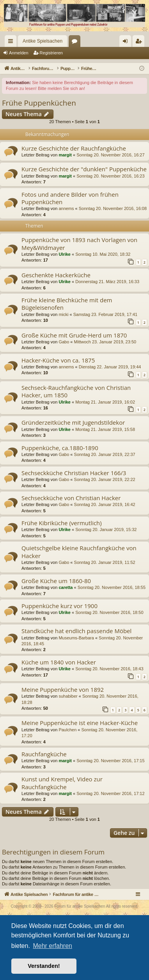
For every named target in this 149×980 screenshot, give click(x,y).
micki (63, 314)
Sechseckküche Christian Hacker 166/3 (74, 473)
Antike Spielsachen (43, 41)
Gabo (64, 342)
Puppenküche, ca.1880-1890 (60, 448)
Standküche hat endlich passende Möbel (76, 631)
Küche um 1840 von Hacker (59, 662)
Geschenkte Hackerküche (56, 275)
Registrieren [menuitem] (140, 43)
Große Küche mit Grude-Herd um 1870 (74, 335)
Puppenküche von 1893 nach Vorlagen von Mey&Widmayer (79, 243)
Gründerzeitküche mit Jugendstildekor (73, 422)
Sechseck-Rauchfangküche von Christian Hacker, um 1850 (76, 391)
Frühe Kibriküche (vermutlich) (62, 523)
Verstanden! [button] (44, 966)
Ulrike (65, 254)
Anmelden (19, 53)
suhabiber (68, 696)
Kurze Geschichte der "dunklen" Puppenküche (84, 169)
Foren (76, 43)
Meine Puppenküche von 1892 (63, 689)
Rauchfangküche (44, 754)
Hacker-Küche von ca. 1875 (58, 360)
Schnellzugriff (12, 43)
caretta (66, 587)
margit (65, 155)
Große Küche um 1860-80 (56, 581)
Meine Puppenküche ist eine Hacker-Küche (80, 723)
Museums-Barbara (76, 638)
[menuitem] (112, 41)
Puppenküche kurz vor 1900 (59, 606)
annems (66, 208)
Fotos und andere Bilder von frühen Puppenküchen (70, 198)
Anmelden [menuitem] (127, 43)
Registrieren (51, 53)
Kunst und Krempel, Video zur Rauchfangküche (62, 783)
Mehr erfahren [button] (52, 946)
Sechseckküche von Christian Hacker (71, 498)
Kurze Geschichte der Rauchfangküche (74, 148)
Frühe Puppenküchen (39, 103)
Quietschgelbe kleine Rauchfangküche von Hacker (79, 552)
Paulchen (67, 730)
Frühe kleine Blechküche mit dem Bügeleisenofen (67, 304)
